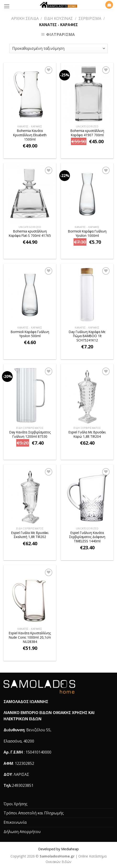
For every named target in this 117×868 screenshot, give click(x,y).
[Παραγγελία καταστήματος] (58, 48)
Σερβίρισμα (90, 18)
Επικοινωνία (15, 822)
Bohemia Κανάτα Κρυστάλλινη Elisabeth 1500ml (30, 135)
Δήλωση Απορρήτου (22, 832)
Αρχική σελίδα (25, 18)
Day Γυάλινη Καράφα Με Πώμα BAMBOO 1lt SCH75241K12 (87, 336)
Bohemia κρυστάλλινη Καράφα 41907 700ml (87, 133)
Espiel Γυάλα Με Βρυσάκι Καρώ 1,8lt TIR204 (87, 434)
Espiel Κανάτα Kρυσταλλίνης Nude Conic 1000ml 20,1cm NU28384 (30, 637)
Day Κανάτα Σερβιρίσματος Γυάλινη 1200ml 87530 (30, 434)
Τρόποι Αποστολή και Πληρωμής (34, 813)
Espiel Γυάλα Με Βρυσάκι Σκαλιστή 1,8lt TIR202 (30, 535)
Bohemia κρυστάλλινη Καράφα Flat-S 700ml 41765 (30, 233)
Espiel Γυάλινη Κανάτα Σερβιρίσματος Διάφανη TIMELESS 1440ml (87, 537)
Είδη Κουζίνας (58, 18)
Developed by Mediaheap (58, 849)
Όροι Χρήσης (16, 804)
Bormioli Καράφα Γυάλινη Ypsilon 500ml (30, 334)
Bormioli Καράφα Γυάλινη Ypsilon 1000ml (87, 233)
